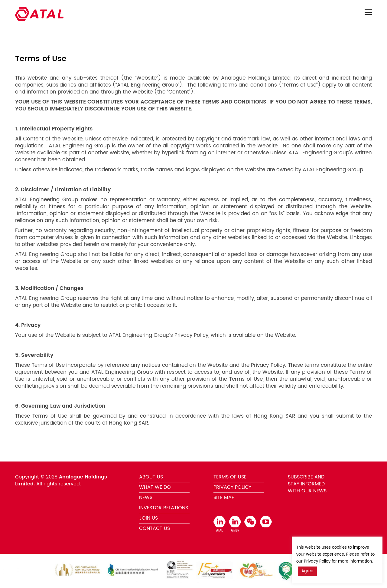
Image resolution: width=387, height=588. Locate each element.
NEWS (146, 498)
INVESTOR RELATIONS (164, 508)
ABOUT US (151, 477)
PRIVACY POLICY (232, 487)
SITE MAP (224, 498)
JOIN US (148, 518)
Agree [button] (307, 571)
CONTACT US (154, 528)
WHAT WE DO (155, 487)
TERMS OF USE (230, 477)
